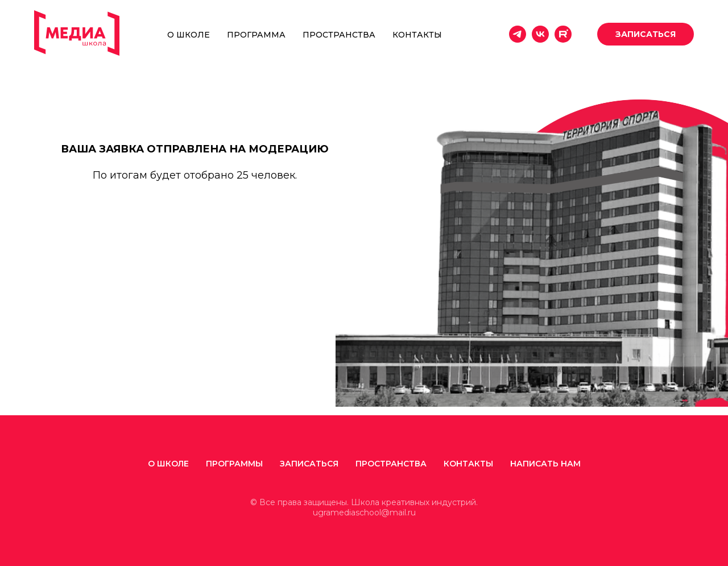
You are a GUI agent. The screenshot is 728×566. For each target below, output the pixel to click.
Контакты (417, 35)
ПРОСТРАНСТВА (391, 464)
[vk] (540, 34)
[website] (563, 34)
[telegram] (518, 34)
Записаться (309, 464)
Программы (234, 464)
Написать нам (545, 464)
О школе (189, 35)
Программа (256, 35)
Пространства (339, 35)
